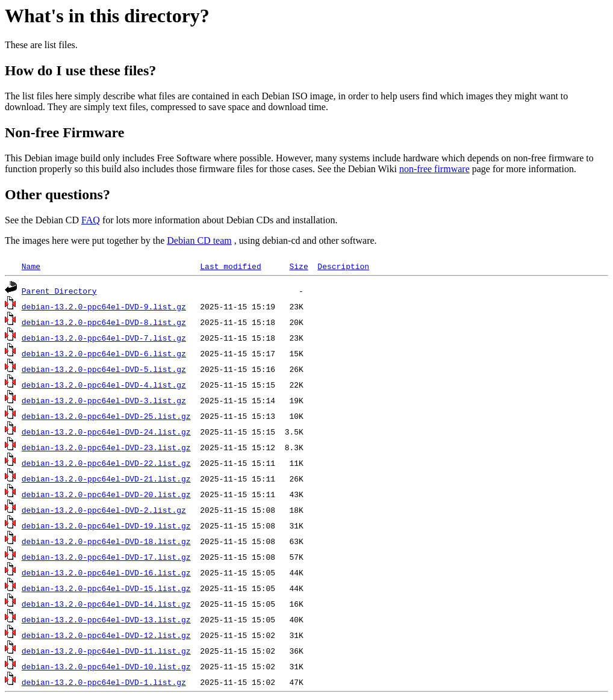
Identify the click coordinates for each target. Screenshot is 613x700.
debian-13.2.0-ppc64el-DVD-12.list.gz (106, 635)
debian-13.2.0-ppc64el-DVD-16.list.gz (106, 572)
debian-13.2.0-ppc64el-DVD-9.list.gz (104, 306)
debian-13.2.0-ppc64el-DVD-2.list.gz (104, 510)
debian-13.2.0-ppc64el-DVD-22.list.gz (106, 463)
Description (343, 266)
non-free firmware (434, 169)
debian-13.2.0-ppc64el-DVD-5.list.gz (104, 369)
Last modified (230, 266)
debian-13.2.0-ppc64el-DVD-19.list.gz (106, 525)
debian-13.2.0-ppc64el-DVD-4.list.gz (104, 385)
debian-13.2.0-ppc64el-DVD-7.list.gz (104, 338)
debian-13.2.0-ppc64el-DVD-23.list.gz (106, 447)
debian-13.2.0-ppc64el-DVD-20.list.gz (106, 494)
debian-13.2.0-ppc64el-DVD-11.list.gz (106, 651)
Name (31, 266)
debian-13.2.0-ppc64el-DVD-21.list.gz (106, 479)
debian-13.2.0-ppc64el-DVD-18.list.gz (106, 541)
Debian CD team (199, 240)
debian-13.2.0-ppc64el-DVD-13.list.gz (106, 619)
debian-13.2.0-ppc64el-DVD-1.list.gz (104, 682)
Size (298, 266)
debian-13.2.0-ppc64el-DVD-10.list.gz (106, 666)
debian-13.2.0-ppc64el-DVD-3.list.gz (104, 400)
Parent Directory (59, 291)
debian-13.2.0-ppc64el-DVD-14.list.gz (106, 604)
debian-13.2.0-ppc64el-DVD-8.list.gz (104, 322)
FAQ (91, 220)
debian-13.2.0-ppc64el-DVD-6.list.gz (104, 353)
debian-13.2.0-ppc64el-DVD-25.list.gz (106, 416)
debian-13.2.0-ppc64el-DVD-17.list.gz (106, 557)
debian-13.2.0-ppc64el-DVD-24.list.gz (106, 432)
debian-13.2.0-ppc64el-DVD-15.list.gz (106, 588)
